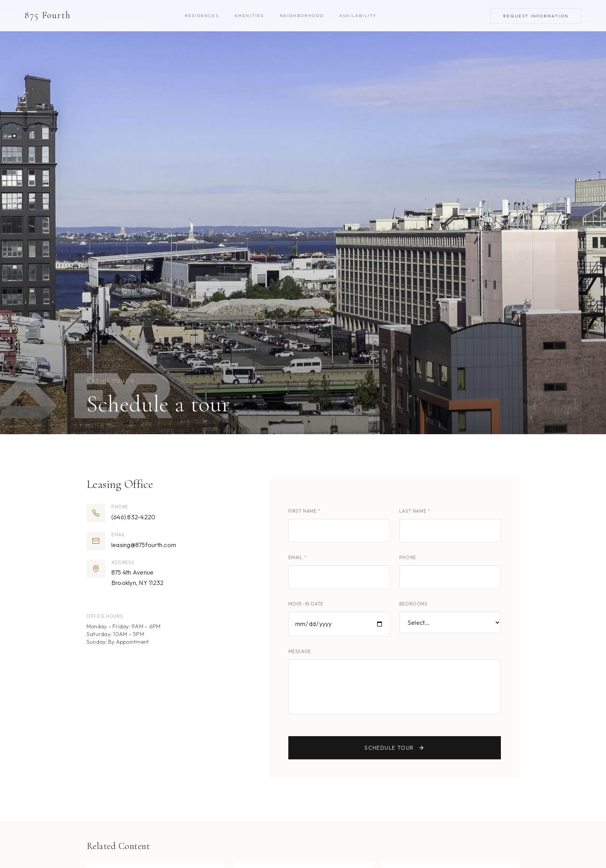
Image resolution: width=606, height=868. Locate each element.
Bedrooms (414, 604)
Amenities (249, 15)
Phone (408, 557)
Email (298, 557)
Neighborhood (302, 15)
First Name (305, 511)
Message (300, 651)
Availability (358, 15)
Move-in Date (306, 604)
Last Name (415, 511)
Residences (202, 15)
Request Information (536, 16)
